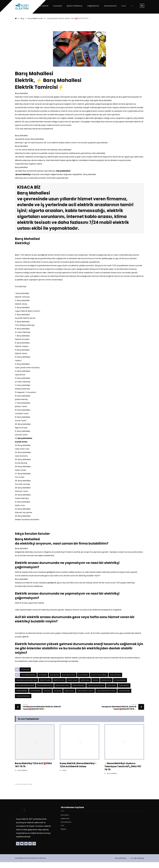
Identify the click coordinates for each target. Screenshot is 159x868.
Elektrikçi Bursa (106, 686)
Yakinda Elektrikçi (124, 697)
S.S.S (62, 831)
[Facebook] (18, 849)
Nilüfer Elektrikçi (124, 691)
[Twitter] (22, 849)
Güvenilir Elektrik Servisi (45, 691)
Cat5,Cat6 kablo (115, 681)
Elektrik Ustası (85, 686)
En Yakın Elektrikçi (120, 686)
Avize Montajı (54, 681)
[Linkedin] (26, 849)
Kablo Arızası (112, 691)
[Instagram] (30, 849)
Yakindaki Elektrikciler (23, 702)
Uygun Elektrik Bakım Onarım (106, 697)
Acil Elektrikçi (43, 681)
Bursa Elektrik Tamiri (69, 681)
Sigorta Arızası (69, 697)
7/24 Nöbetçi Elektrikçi (28, 681)
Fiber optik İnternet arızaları (25, 691)
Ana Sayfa (65, 821)
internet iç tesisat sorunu (96, 691)
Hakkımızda (65, 824)
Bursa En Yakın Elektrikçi (99, 681)
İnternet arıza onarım (62, 691)
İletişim (64, 835)
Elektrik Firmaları (45, 686)
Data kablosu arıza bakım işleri (26, 686)
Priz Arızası (47, 697)
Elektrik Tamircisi (59, 686)
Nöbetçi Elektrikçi (22, 697)
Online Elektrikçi (35, 697)
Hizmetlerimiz (66, 828)
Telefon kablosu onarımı (85, 697)
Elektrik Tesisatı (73, 686)
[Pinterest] (34, 849)
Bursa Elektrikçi (83, 681)
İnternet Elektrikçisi (79, 691)
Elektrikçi (95, 686)
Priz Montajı (58, 697)
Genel (64, 776)
